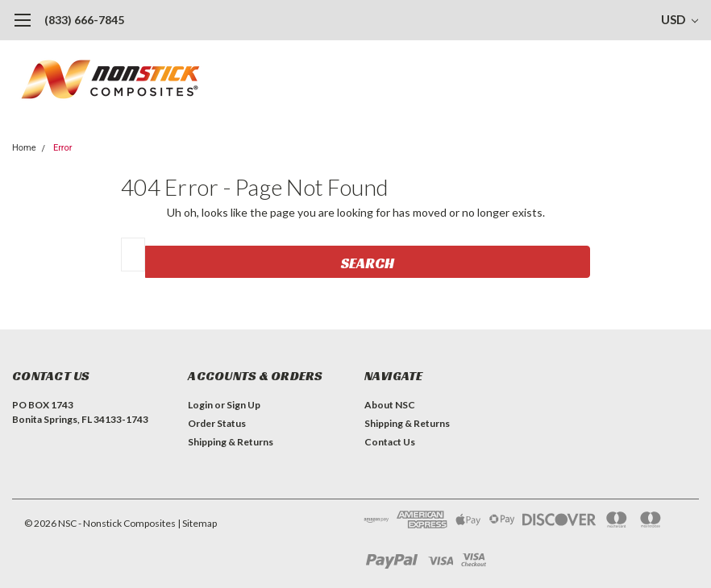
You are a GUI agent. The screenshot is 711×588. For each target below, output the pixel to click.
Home (24, 148)
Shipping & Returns (231, 442)
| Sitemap (197, 523)
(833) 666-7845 (84, 20)
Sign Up (243, 405)
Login (200, 405)
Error (63, 148)
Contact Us (390, 442)
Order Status (217, 423)
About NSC (390, 405)
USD (680, 19)
